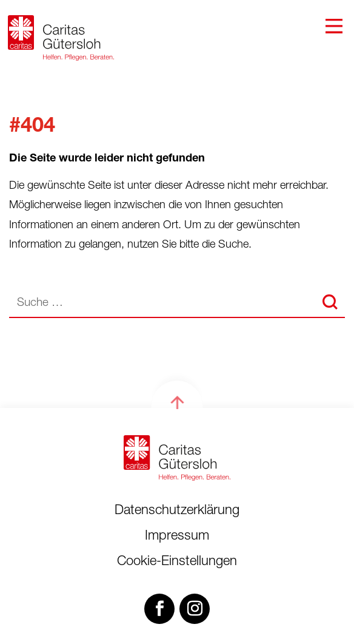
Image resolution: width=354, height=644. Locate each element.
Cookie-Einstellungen (177, 562)
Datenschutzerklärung (177, 511)
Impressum (177, 537)
